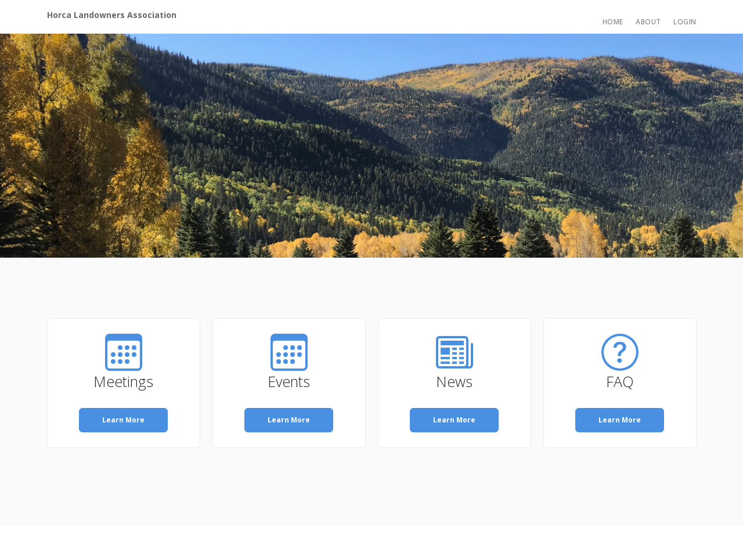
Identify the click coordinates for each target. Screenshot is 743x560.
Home (613, 22)
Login (685, 22)
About (648, 22)
